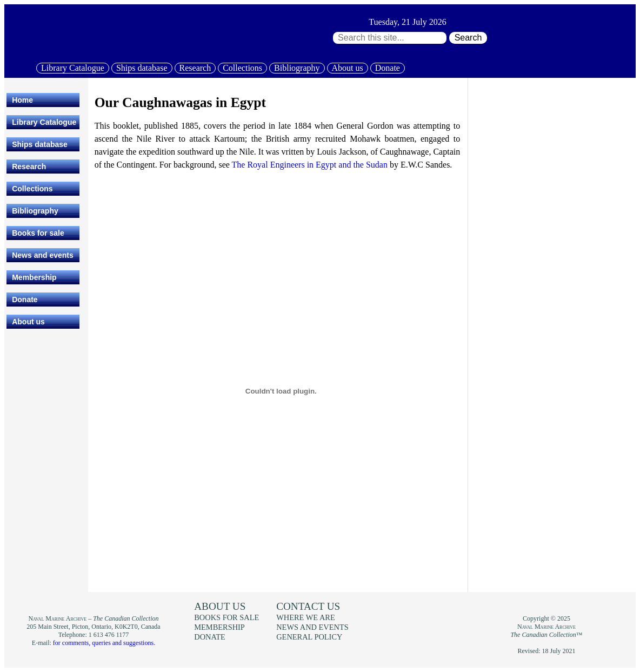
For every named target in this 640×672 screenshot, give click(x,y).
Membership (34, 277)
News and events (43, 255)
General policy (309, 637)
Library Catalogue (73, 68)
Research (195, 68)
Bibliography (297, 68)
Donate (388, 68)
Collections (242, 68)
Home (22, 100)
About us (348, 68)
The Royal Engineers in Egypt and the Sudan (310, 165)
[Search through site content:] (390, 38)
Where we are (305, 617)
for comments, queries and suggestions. (104, 643)
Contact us (308, 606)
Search (468, 38)
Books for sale (38, 233)
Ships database (142, 68)
